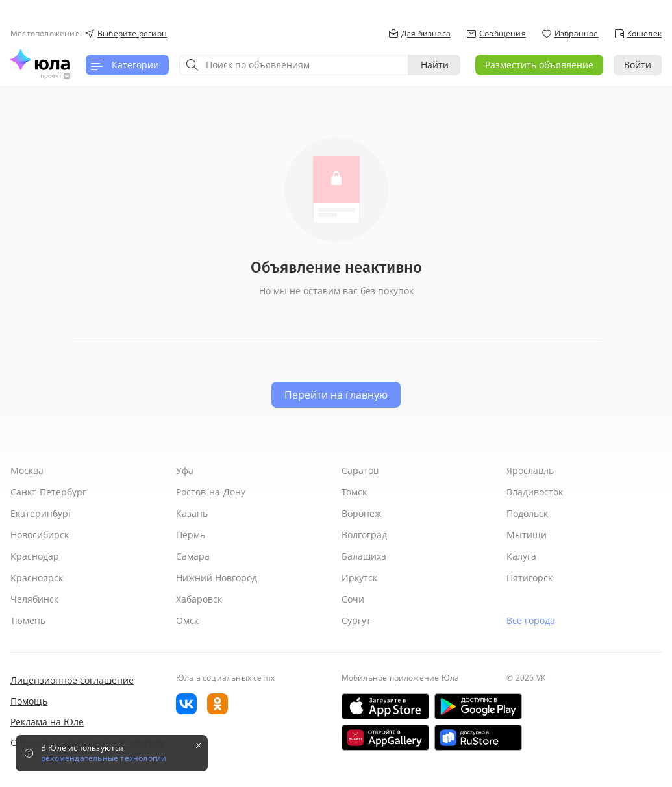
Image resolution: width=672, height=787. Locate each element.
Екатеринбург (41, 513)
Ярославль (530, 470)
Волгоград (364, 535)
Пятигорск (529, 578)
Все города (531, 620)
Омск (187, 620)
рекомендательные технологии (104, 758)
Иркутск (359, 578)
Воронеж (361, 513)
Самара (193, 556)
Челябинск (34, 599)
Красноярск (37, 578)
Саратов (360, 470)
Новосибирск (40, 535)
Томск (354, 492)
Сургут (356, 620)
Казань (192, 513)
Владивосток (535, 492)
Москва (27, 470)
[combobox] (294, 65)
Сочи (353, 599)
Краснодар (35, 556)
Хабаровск (199, 599)
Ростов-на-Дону (211, 492)
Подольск (527, 513)
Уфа (185, 470)
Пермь (191, 535)
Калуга (521, 556)
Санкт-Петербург (48, 492)
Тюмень (28, 620)
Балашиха (364, 556)
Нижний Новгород (217, 578)
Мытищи (527, 535)
